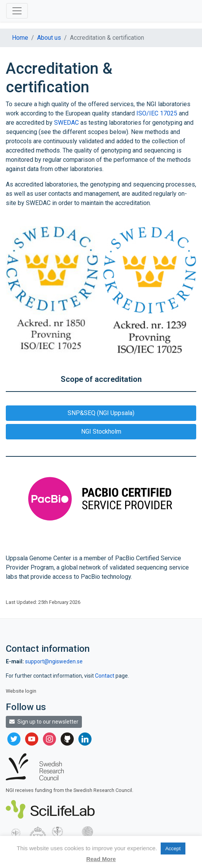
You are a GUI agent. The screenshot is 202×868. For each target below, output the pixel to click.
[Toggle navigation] (17, 11)
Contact (105, 676)
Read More (101, 859)
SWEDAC (66, 123)
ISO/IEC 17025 (157, 113)
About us (49, 38)
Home (20, 38)
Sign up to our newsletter (44, 722)
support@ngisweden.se (54, 661)
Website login (21, 691)
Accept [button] (173, 849)
